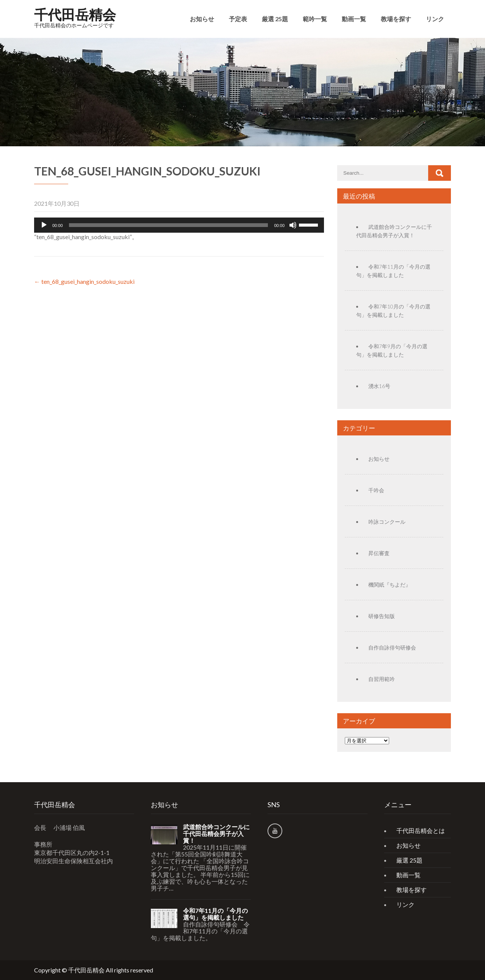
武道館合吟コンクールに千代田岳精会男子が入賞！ (216, 834)
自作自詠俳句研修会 (392, 647)
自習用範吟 (382, 679)
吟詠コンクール (387, 522)
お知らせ (202, 19)
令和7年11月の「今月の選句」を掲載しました (215, 914)
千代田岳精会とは (421, 830)
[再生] (44, 225)
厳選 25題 (275, 19)
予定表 (238, 19)
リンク (435, 19)
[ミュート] (293, 225)
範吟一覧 (315, 19)
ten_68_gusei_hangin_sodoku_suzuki (84, 281)
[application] (179, 225)
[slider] (169, 225)
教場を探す (396, 19)
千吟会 (376, 490)
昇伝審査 (379, 553)
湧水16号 (379, 386)
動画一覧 (354, 19)
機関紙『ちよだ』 (390, 585)
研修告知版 (382, 616)
